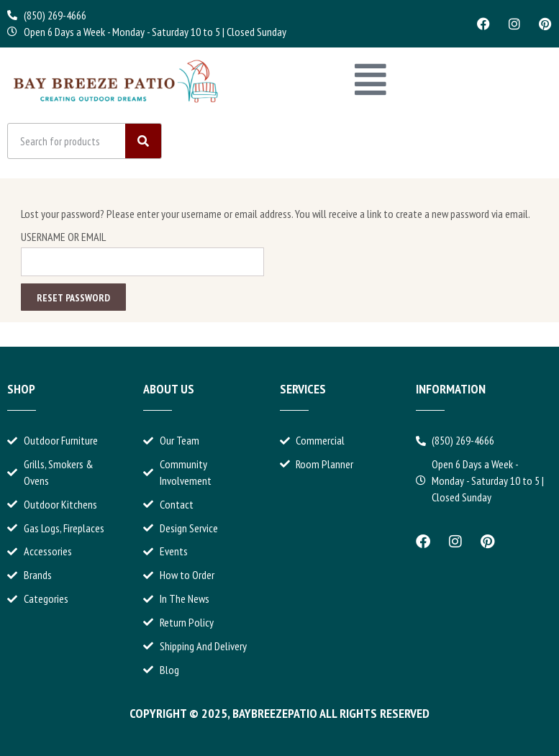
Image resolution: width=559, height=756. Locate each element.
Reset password (73, 298)
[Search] (143, 142)
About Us (169, 389)
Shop (21, 389)
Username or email (63, 237)
